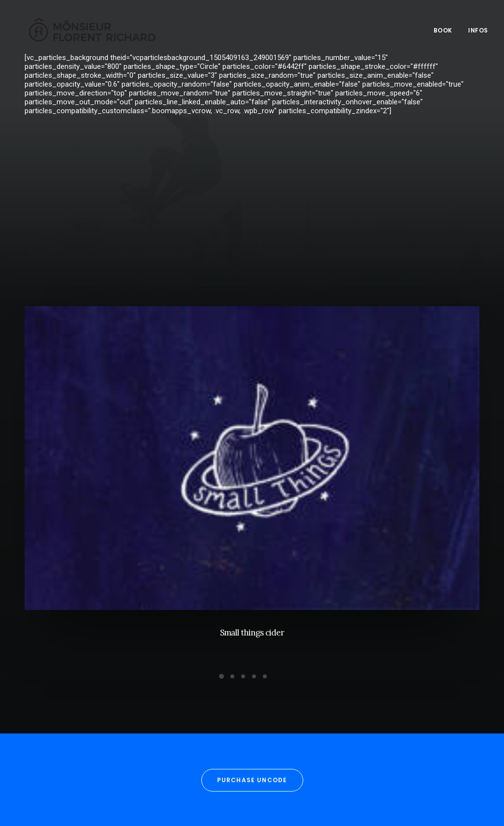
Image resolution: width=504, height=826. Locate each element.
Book (443, 28)
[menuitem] (446, 29)
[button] (252, 463)
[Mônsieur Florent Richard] (85, 29)
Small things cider (252, 637)
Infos (478, 28)
